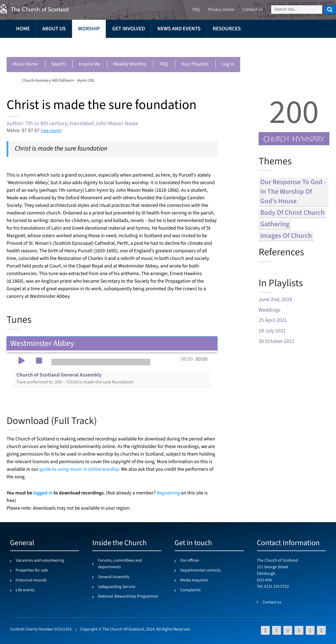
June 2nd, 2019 (275, 300)
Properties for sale (32, 571)
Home (23, 29)
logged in (43, 493)
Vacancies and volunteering (40, 561)
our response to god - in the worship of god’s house (293, 192)
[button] (21, 361)
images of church (286, 236)
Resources (227, 29)
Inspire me (89, 64)
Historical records (31, 580)
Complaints (190, 590)
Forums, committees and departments (120, 564)
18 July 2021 (272, 331)
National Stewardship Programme (128, 597)
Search (58, 64)
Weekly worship (130, 64)
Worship (89, 29)
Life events (25, 590)
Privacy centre (221, 10)
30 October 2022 (277, 341)
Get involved (128, 29)
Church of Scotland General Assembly (75, 378)
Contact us (252, 10)
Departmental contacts (200, 571)
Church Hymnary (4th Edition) (47, 80)
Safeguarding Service (116, 587)
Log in (228, 64)
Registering (168, 493)
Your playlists (195, 64)
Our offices (190, 561)
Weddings (269, 310)
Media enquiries (194, 580)
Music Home (25, 64)
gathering (275, 224)
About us (54, 29)
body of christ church (292, 213)
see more (51, 131)
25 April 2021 (273, 320)
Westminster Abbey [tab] (112, 343)
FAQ (164, 64)
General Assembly (114, 577)
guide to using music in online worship (79, 470)
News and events (179, 29)
